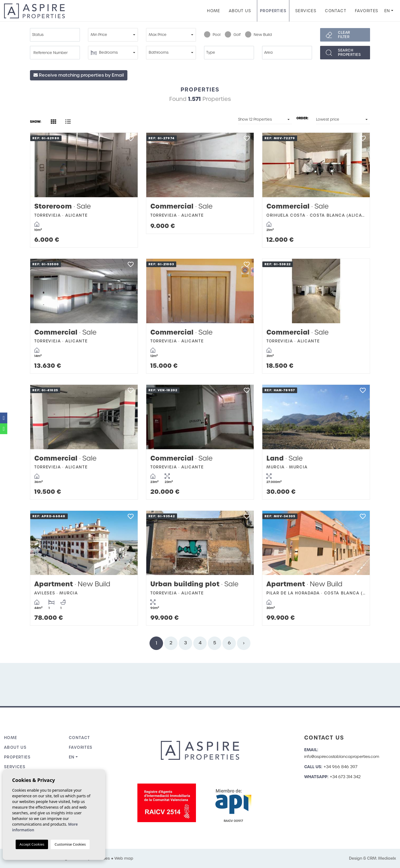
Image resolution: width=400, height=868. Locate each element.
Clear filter (344, 35)
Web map (124, 858)
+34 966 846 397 (340, 767)
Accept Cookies (32, 844)
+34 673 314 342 (345, 777)
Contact (336, 11)
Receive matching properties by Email (79, 75)
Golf (233, 35)
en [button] (387, 11)
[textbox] (56, 35)
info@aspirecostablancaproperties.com (342, 757)
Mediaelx (387, 858)
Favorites (367, 11)
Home (214, 11)
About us (240, 11)
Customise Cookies (70, 844)
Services (306, 11)
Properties (273, 11)
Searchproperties (349, 52)
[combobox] (55, 35)
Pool (212, 35)
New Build (258, 35)
